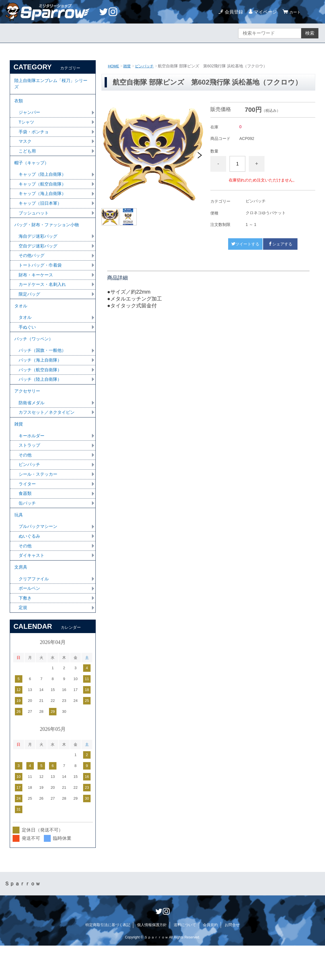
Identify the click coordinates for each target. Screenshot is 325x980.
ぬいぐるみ (30, 566)
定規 (23, 642)
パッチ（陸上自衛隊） (42, 399)
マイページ (263, 12)
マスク (26, 147)
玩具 (19, 543)
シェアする (280, 244)
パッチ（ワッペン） (35, 357)
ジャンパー (30, 117)
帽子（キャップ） (33, 170)
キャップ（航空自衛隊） (44, 192)
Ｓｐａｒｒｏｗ (22, 918)
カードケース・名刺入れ (44, 298)
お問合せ (232, 959)
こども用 (28, 157)
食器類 (26, 521)
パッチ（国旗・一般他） (44, 369)
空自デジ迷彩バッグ (39, 258)
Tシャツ (27, 127)
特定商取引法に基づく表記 (108, 959)
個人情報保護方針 (152, 959)
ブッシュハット (35, 222)
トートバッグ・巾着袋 (42, 278)
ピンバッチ (146, 66)
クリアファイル (35, 612)
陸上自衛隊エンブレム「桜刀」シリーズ (51, 85)
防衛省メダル (32, 425)
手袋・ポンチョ (35, 137)
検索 (310, 33)
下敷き (26, 632)
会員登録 (231, 12)
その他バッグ (32, 268)
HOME (114, 66)
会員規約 (210, 959)
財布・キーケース (37, 288)
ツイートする (245, 244)
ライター (28, 511)
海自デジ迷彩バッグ (39, 248)
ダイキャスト (32, 586)
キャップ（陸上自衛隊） (44, 182)
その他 (26, 480)
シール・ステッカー (39, 500)
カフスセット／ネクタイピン (48, 435)
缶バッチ (28, 531)
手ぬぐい (28, 344)
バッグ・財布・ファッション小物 (49, 235)
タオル (21, 321)
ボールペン (30, 622)
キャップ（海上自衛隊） (44, 202)
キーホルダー (32, 460)
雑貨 (128, 66)
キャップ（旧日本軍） (42, 212)
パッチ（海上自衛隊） (42, 379)
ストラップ (30, 470)
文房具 (21, 599)
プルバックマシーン (39, 556)
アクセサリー (28, 412)
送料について (185, 959)
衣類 (19, 104)
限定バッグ (30, 308)
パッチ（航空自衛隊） (42, 389)
